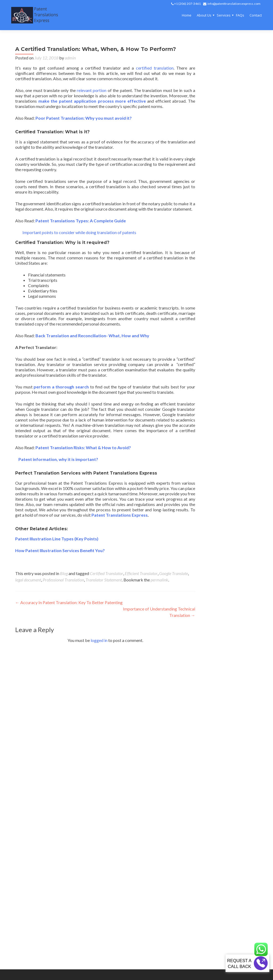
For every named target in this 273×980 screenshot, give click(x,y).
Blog (64, 573)
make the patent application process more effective (92, 101)
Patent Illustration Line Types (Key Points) (57, 539)
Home (187, 15)
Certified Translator (107, 573)
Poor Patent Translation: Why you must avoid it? (84, 118)
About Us (204, 15)
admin (70, 58)
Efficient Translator (141, 573)
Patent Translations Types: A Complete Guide (81, 221)
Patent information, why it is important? (57, 459)
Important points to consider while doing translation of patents (79, 232)
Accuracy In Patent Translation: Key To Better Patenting (69, 602)
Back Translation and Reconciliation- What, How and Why (92, 336)
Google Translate (174, 573)
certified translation (154, 68)
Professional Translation (63, 580)
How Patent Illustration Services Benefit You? (60, 550)
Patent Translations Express (120, 515)
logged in (99, 640)
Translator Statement (104, 580)
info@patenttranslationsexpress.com (234, 4)
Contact (256, 15)
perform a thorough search (61, 387)
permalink (159, 580)
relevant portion (91, 90)
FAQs (240, 15)
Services (224, 15)
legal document (28, 580)
